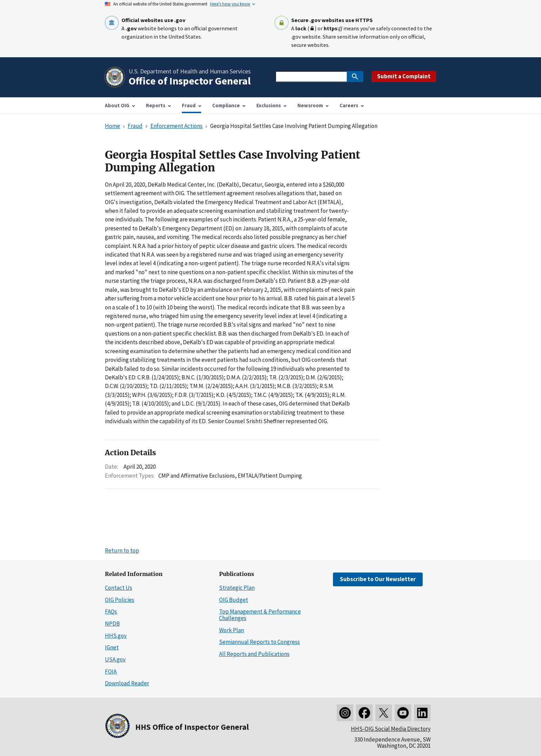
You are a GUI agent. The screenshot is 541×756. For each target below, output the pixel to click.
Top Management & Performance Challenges (260, 615)
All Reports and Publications (254, 654)
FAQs (111, 611)
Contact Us (119, 588)
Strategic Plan (237, 588)
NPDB (112, 624)
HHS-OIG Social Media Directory (391, 729)
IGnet (112, 647)
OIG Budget (234, 600)
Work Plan (232, 630)
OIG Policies (120, 600)
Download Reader (127, 683)
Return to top (122, 550)
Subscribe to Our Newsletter (378, 579)
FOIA (111, 672)
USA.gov (115, 659)
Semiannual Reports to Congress (259, 642)
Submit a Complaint (404, 76)
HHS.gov (116, 636)
